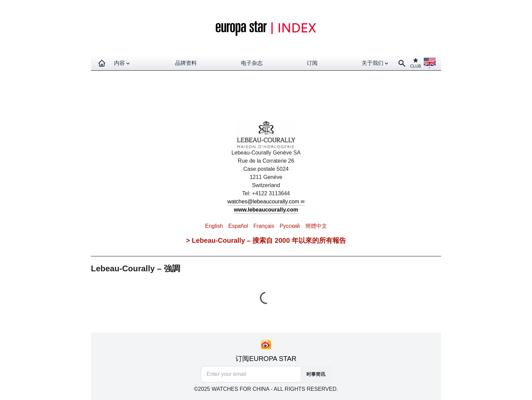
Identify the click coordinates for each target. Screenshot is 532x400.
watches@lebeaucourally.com (263, 202)
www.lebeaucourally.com (266, 210)
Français (264, 226)
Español (238, 226)
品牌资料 (186, 63)
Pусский (290, 226)
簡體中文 (316, 226)
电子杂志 (252, 63)
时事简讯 (316, 374)
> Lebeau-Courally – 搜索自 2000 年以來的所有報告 (266, 240)
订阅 (312, 63)
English (214, 226)
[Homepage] (102, 63)
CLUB (416, 63)
